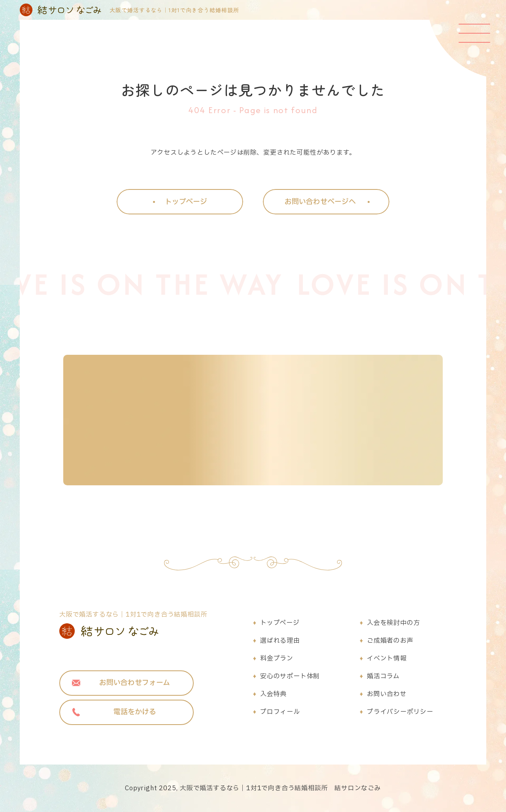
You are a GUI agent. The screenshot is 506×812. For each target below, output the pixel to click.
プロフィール (280, 712)
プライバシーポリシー (400, 712)
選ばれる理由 (280, 641)
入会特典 (273, 694)
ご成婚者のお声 (390, 641)
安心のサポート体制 (290, 676)
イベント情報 (387, 659)
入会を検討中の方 (393, 623)
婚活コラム (383, 676)
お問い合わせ (387, 694)
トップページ (280, 623)
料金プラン (277, 659)
